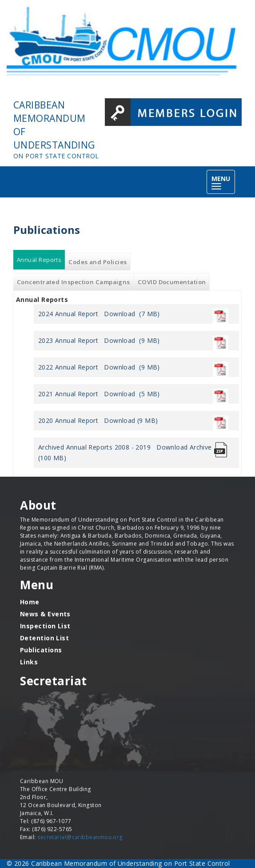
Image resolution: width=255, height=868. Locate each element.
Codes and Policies (98, 262)
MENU (223, 183)
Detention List (44, 638)
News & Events (45, 614)
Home (30, 602)
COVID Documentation (172, 282)
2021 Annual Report (68, 394)
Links (29, 662)
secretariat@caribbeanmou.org (80, 837)
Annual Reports (41, 260)
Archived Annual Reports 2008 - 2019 (94, 447)
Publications (41, 650)
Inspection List (45, 626)
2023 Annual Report (68, 340)
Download (120, 314)
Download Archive (184, 447)
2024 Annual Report (68, 314)
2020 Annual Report (68, 420)
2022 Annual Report (68, 367)
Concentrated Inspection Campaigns (74, 282)
